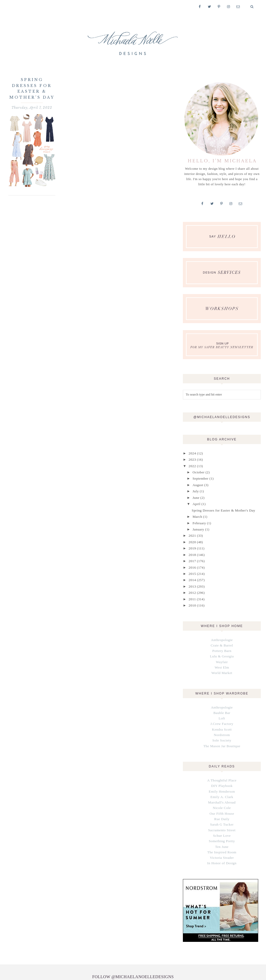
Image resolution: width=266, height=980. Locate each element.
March (197, 513)
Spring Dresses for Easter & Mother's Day (222, 507)
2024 (192, 453)
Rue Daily (222, 805)
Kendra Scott (222, 718)
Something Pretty (222, 825)
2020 (192, 537)
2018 (192, 549)
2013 (192, 580)
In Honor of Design (222, 846)
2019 (192, 543)
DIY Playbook (222, 773)
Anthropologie (222, 632)
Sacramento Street (222, 815)
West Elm (222, 658)
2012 (192, 586)
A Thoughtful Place (222, 768)
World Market (222, 663)
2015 (192, 568)
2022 (192, 465)
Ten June (222, 831)
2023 (192, 459)
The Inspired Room (222, 836)
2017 (192, 556)
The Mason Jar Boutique (222, 734)
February (199, 519)
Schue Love (222, 820)
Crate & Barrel (222, 637)
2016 (192, 562)
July (195, 489)
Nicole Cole (222, 794)
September (200, 477)
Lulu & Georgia (222, 648)
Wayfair (222, 653)
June (195, 495)
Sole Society (222, 729)
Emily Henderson (222, 778)
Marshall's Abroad (222, 789)
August (197, 483)
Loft (222, 708)
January (198, 525)
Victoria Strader (222, 841)
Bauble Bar (222, 703)
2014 (192, 574)
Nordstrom (222, 724)
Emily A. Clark (222, 784)
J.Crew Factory (222, 713)
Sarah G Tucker (222, 810)
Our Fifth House (222, 799)
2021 (192, 532)
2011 (192, 592)
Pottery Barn (222, 642)
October (198, 471)
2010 (192, 598)
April (196, 501)
